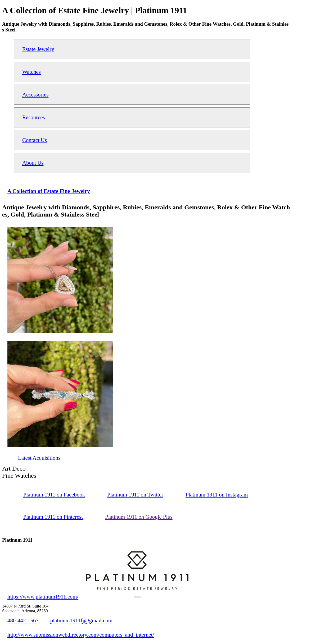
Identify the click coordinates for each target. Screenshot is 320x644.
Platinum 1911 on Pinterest (53, 517)
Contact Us (35, 140)
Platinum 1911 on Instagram (217, 494)
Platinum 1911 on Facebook (54, 494)
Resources (33, 117)
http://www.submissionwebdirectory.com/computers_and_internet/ (81, 635)
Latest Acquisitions (39, 458)
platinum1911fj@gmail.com (81, 620)
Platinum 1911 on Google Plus (139, 517)
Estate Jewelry (38, 49)
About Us (33, 163)
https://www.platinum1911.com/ (43, 597)
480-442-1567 (23, 620)
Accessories (35, 95)
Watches (31, 72)
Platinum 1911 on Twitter (135, 494)
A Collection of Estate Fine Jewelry (49, 191)
